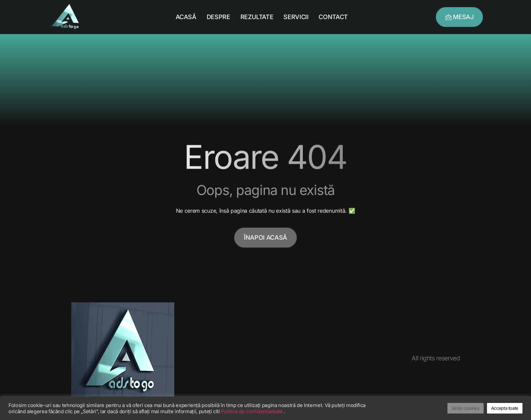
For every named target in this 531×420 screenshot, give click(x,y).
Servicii (296, 17)
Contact (333, 17)
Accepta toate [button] (505, 408)
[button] (460, 17)
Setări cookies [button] (466, 408)
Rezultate (257, 17)
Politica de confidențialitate (252, 411)
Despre (218, 17)
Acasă (186, 17)
